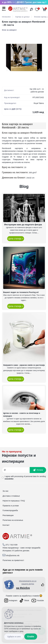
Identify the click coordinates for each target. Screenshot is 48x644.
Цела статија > (16, 239)
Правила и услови (11, 506)
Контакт (6, 525)
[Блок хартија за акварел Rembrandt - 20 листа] (24, 57)
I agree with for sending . (25, 478)
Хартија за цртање (22, 17)
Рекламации (8, 515)
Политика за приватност (13, 560)
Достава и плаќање (11, 496)
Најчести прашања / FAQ (14, 501)
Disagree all (14, 637)
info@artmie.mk (13, 555)
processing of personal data (25, 476)
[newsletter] (38, 470)
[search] (31, 9)
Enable (31, 637)
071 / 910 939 (12, 545)
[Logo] (18, 9)
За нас (6, 491)
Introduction (6, 17)
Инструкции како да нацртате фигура (23, 225)
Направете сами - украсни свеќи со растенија (24, 365)
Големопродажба (10, 510)
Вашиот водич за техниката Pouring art (21, 292)
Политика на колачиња (13, 520)
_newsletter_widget (24, 458)
